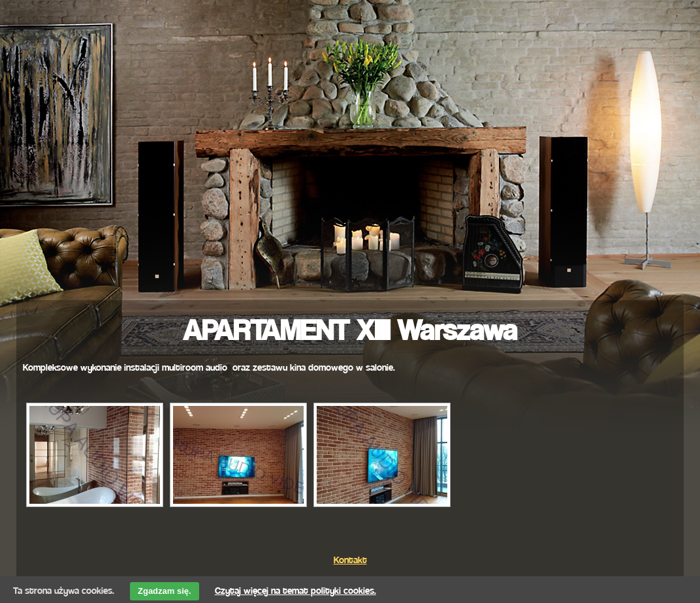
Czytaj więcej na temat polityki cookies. (295, 588)
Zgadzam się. (165, 591)
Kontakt (350, 558)
